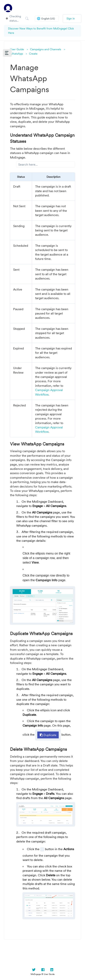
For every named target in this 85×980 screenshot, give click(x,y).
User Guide (17, 49)
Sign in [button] (71, 18)
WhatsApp (16, 54)
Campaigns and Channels (46, 49)
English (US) (46, 18)
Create (33, 54)
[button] (7, 53)
